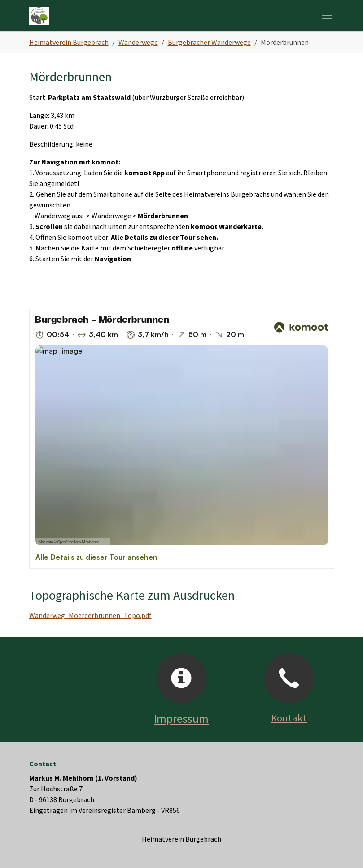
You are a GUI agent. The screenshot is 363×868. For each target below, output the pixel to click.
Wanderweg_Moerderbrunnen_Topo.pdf (90, 615)
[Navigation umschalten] (327, 16)
